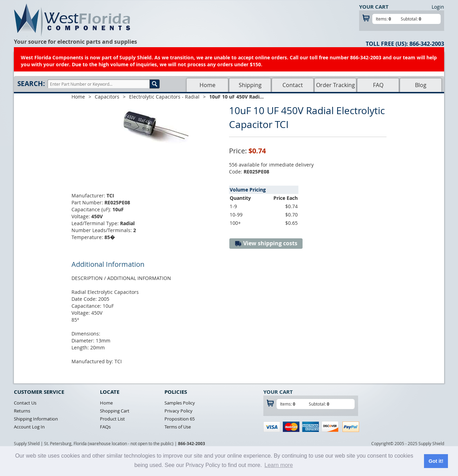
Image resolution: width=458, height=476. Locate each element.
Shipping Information (36, 419)
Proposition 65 (180, 419)
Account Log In (29, 427)
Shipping (250, 85)
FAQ (378, 85)
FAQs (105, 427)
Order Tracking (336, 85)
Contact (293, 85)
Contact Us (25, 403)
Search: (31, 84)
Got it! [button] (436, 461)
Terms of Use (178, 427)
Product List (112, 419)
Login (438, 7)
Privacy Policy (179, 411)
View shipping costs (266, 243)
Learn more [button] (279, 465)
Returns (22, 411)
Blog (421, 85)
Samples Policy (180, 403)
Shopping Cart (115, 411)
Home (207, 85)
